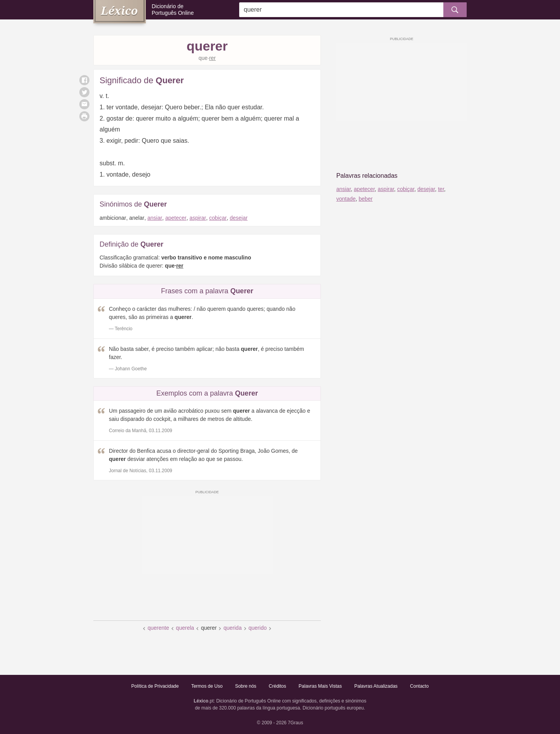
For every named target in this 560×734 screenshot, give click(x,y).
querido (258, 628)
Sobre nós (246, 686)
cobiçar (218, 218)
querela (185, 628)
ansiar (155, 218)
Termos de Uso (207, 686)
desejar (239, 218)
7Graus (295, 723)
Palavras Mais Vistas (320, 686)
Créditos (277, 686)
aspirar (198, 218)
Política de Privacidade (155, 686)
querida (233, 628)
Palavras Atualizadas (376, 686)
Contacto (419, 686)
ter (441, 189)
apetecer (176, 218)
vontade (346, 199)
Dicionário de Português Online (173, 10)
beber (366, 199)
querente (158, 628)
